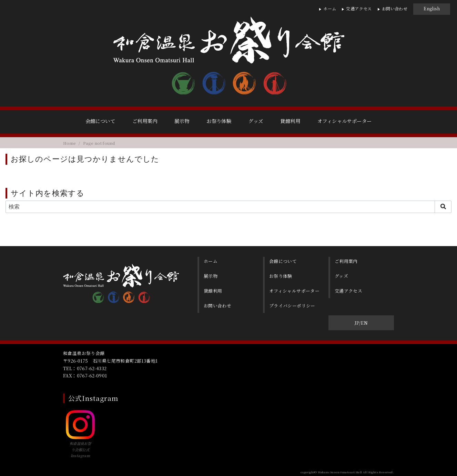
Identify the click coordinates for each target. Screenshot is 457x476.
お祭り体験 (219, 121)
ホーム (330, 8)
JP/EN (361, 321)
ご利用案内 (145, 121)
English (432, 8)
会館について (100, 121)
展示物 (182, 121)
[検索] (228, 207)
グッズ (256, 121)
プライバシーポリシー (293, 304)
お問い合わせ (395, 8)
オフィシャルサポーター (344, 121)
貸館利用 (290, 121)
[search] (443, 207)
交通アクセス (359, 8)
